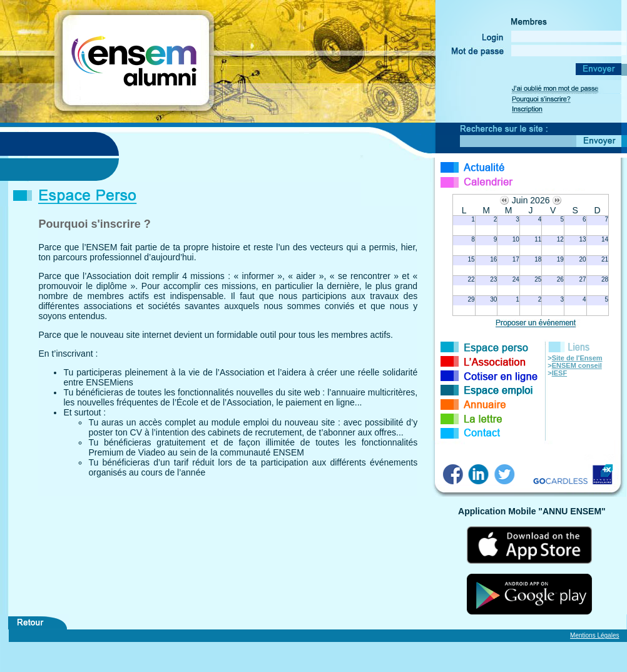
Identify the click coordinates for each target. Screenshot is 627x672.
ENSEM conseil (577, 365)
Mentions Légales (594, 635)
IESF (559, 373)
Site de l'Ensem (577, 358)
